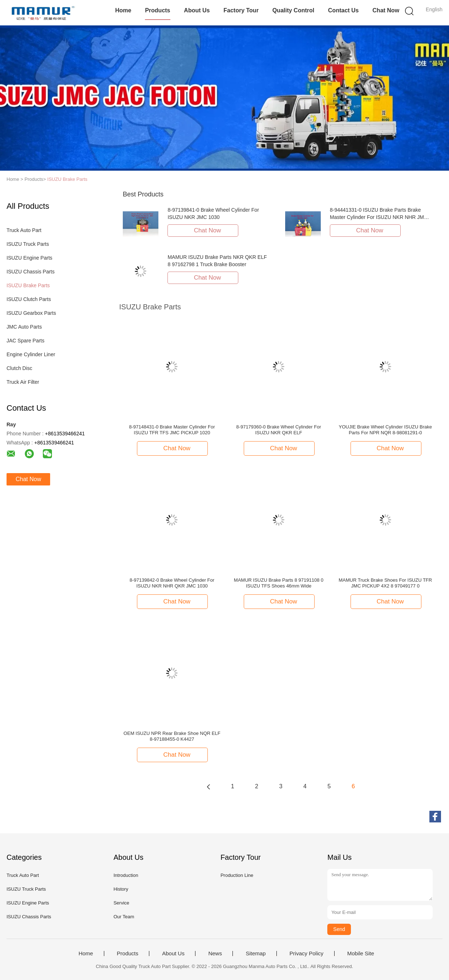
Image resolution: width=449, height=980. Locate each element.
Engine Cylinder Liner (31, 354)
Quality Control (294, 10)
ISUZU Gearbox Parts (31, 313)
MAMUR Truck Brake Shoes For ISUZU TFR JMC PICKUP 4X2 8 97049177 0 (385, 583)
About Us (197, 10)
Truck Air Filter (23, 382)
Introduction (126, 875)
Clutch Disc (19, 368)
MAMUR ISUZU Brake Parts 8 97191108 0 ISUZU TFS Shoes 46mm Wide (279, 583)
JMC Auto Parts (24, 327)
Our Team (124, 917)
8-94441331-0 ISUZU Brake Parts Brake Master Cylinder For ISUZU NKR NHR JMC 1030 (379, 217)
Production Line (237, 875)
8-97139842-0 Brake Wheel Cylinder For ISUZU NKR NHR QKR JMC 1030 (172, 583)
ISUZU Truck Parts (28, 244)
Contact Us (343, 10)
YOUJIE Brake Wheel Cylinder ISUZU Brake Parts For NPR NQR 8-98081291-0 (385, 430)
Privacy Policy (306, 953)
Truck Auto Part (24, 230)
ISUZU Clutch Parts (29, 299)
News (215, 953)
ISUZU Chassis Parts (31, 272)
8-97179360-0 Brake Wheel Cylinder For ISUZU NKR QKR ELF (278, 430)
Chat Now (386, 10)
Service (121, 903)
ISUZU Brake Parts (67, 179)
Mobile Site (361, 953)
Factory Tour (241, 10)
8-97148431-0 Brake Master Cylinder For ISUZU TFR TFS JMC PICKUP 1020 (172, 430)
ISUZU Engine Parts (29, 258)
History (121, 889)
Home (123, 10)
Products (157, 10)
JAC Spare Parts (25, 341)
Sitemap (256, 953)
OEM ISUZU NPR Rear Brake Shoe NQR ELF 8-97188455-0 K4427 (172, 736)
